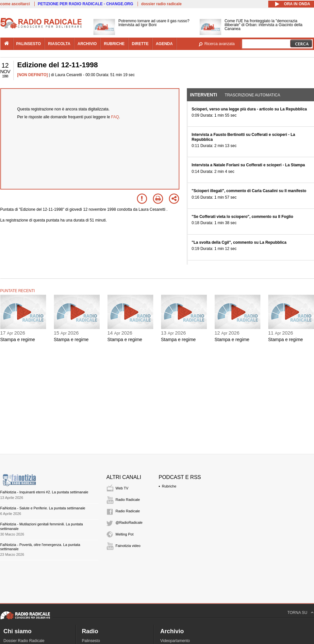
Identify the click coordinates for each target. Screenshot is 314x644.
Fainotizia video (128, 546)
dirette (140, 44)
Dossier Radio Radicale (24, 641)
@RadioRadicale (129, 522)
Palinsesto (91, 641)
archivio (87, 44)
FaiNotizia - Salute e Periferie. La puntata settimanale (43, 508)
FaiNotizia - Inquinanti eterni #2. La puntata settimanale (44, 492)
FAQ (115, 117)
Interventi (204, 95)
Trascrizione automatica (253, 95)
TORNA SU (297, 613)
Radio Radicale (128, 500)
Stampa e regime (18, 339)
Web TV (122, 488)
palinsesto (29, 44)
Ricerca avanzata (220, 44)
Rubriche (169, 486)
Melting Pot (125, 534)
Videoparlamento (175, 641)
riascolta (59, 44)
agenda (164, 44)
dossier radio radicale (161, 4)
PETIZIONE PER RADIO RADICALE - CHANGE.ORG (86, 4)
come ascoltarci (15, 4)
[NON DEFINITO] (33, 75)
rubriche (114, 44)
